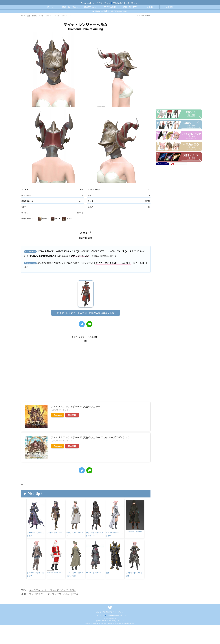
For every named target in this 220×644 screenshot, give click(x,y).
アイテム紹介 (110, 7)
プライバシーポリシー (117, 612)
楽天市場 (72, 415)
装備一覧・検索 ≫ (70, 7)
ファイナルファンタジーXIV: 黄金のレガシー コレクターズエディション (91, 437)
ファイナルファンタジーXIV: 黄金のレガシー (76, 407)
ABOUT (170, 7)
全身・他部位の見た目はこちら (84, 313)
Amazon (58, 415)
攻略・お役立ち (130, 7)
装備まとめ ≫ (90, 7)
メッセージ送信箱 (102, 612)
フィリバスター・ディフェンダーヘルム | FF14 (53, 594)
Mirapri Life (88, 3)
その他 (150, 7)
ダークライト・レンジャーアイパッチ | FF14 (52, 590)
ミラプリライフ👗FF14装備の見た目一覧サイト (110, 615)
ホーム (50, 7)
